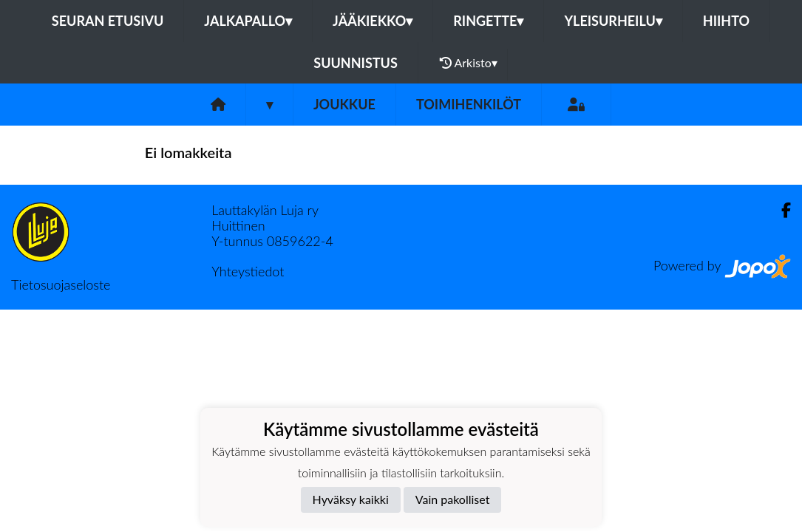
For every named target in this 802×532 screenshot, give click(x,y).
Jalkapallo (248, 21)
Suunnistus (356, 63)
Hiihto (726, 21)
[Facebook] (780, 210)
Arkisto (469, 63)
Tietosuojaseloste (61, 284)
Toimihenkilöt (469, 104)
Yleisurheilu (613, 21)
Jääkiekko (373, 21)
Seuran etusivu (108, 21)
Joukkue (344, 104)
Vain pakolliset (453, 499)
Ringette (488, 21)
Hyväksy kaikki (351, 499)
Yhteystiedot (248, 271)
